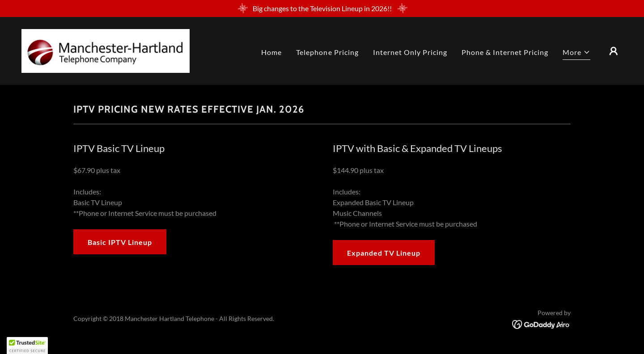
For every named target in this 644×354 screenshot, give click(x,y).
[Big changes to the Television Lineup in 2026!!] (322, 8)
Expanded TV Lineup (384, 253)
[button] (576, 53)
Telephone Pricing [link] (327, 52)
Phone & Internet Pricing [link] (505, 52)
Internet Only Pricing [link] (410, 52)
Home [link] (271, 52)
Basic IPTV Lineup (120, 242)
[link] (106, 50)
